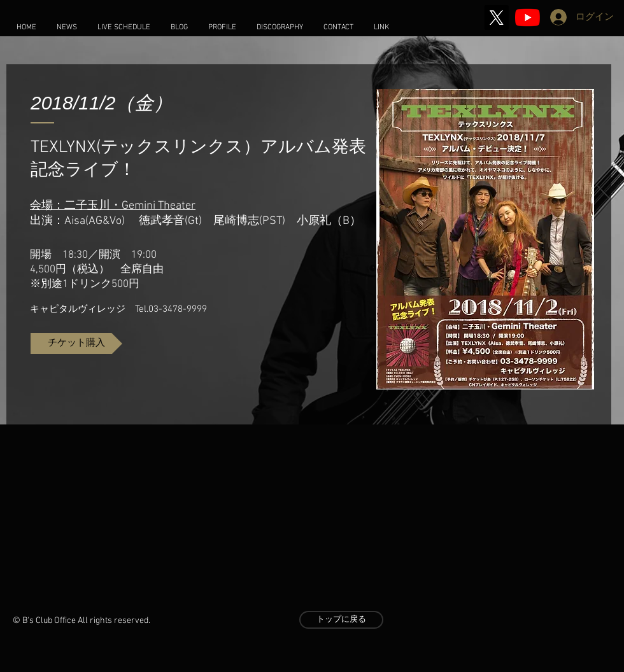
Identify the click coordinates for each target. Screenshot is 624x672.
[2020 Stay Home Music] (528, 17)
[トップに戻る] (341, 620)
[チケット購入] (76, 343)
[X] (496, 17)
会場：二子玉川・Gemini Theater (113, 206)
